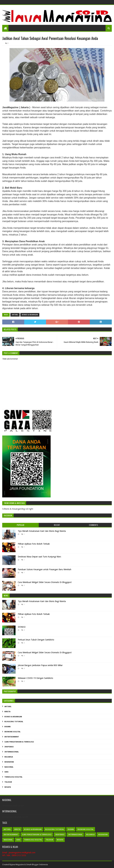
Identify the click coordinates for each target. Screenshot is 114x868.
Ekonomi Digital (12, 732)
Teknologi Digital (13, 777)
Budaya (7, 727)
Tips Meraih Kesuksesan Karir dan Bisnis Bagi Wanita (42, 531)
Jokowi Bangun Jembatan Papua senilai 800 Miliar (40, 665)
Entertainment (12, 737)
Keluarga (9, 757)
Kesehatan (9, 762)
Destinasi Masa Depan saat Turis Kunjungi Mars (39, 557)
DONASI (22, 627)
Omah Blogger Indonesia (37, 865)
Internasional (12, 752)
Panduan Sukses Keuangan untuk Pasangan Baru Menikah (45, 569)
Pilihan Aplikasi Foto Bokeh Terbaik (34, 544)
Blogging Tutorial (14, 722)
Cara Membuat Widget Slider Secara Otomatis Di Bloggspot (45, 582)
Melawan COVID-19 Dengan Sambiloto (35, 678)
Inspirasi (9, 747)
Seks (6, 772)
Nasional (9, 767)
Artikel (15, 315)
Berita (7, 712)
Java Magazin (17, 865)
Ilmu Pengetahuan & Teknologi (19, 742)
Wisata (8, 787)
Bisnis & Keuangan (30, 315)
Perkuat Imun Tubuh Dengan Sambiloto (36, 640)
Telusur (8, 782)
